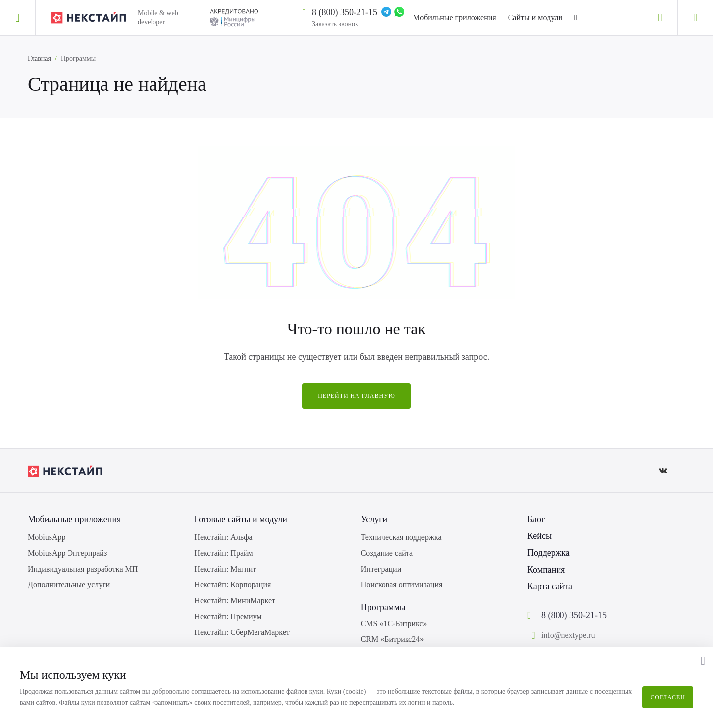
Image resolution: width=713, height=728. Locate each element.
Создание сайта (387, 553)
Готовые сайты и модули (241, 519)
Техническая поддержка (401, 537)
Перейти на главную (356, 396)
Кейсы (539, 536)
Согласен (668, 697)
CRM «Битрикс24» (393, 639)
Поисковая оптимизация (402, 585)
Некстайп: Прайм (223, 553)
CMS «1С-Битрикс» (394, 623)
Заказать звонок (335, 24)
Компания (546, 570)
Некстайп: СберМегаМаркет (242, 632)
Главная (39, 59)
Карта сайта (550, 586)
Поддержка (549, 553)
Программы (383, 607)
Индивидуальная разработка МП (83, 569)
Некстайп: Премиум (228, 616)
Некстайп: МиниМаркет (235, 601)
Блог (536, 519)
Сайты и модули (535, 18)
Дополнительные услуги (69, 585)
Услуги (374, 519)
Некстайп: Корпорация (232, 585)
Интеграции (381, 569)
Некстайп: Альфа (223, 537)
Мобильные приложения (454, 18)
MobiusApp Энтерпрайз (67, 553)
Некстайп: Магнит (225, 569)
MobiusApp (47, 537)
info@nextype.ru (568, 635)
